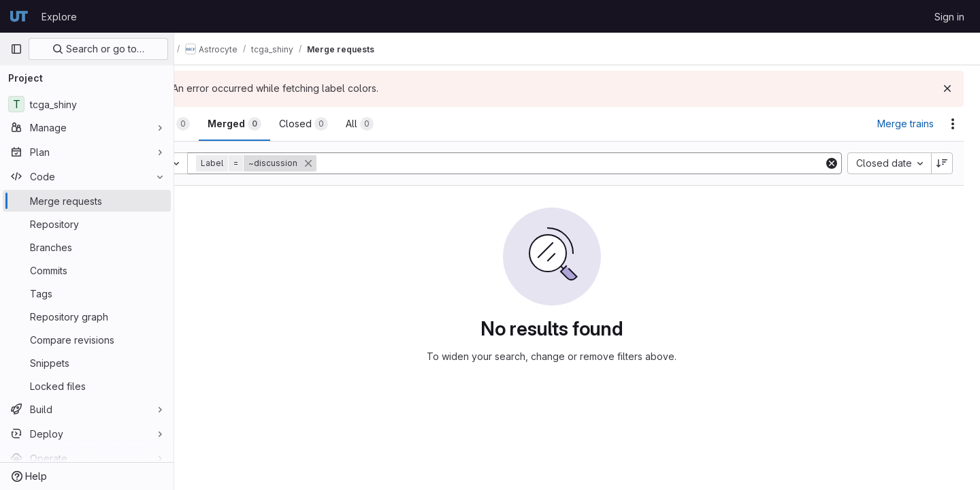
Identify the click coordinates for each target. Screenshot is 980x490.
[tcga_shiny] (87, 104)
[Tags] (87, 293)
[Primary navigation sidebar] (16, 49)
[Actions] (953, 124)
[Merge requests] (87, 201)
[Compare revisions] (87, 340)
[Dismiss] (947, 88)
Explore (59, 17)
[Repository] (87, 224)
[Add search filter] (597, 163)
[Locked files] (87, 386)
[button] (309, 163)
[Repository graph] (87, 316)
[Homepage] (19, 16)
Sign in (949, 17)
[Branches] (87, 247)
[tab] (220, 124)
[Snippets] (87, 363)
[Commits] (87, 270)
